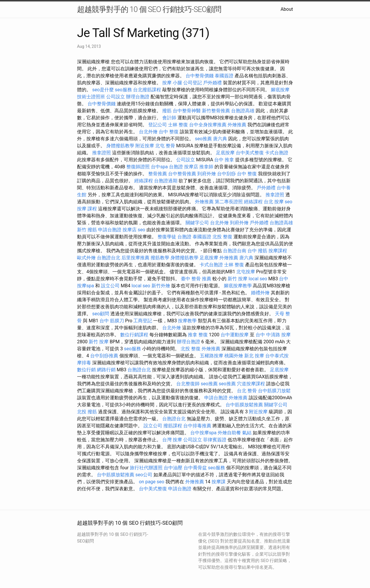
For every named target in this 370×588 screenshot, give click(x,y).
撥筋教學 (160, 258)
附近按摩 (145, 146)
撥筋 (167, 111)
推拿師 (206, 167)
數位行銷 (86, 370)
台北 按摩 (274, 202)
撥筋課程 (173, 426)
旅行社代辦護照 (146, 468)
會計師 (169, 118)
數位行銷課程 (134, 335)
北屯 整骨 (165, 146)
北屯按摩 (246, 272)
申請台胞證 (110, 230)
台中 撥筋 (257, 251)
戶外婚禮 (212, 83)
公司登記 (193, 83)
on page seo (152, 482)
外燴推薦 (237, 125)
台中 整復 (169, 132)
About (287, 9)
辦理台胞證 (138, 97)
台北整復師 (188, 384)
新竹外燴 (161, 286)
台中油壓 (173, 468)
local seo (258, 279)
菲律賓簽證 (215, 440)
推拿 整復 (198, 335)
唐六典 (220, 139)
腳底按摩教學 (238, 286)
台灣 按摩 (172, 440)
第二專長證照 (229, 202)
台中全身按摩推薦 (208, 125)
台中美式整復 (250, 153)
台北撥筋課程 (147, 90)
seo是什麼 (103, 90)
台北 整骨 (247, 391)
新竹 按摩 (238, 279)
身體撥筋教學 (120, 146)
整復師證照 (138, 167)
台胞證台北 (109, 258)
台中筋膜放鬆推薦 (244, 405)
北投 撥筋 (87, 412)
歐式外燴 (86, 258)
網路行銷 (106, 370)
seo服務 (123, 90)
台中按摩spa (203, 433)
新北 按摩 (254, 356)
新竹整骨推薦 (216, 111)
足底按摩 (225, 153)
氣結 (247, 433)
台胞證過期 (166, 181)
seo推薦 (203, 139)
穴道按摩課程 (251, 384)
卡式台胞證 (277, 153)
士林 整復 (178, 125)
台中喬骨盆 (195, 468)
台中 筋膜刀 (112, 321)
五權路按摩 (212, 356)
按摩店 (191, 167)
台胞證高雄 (243, 111)
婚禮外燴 (260, 293)
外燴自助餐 (229, 433)
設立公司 (110, 286)
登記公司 (158, 125)
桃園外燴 (234, 356)
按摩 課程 (87, 209)
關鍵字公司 (197, 223)
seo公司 (144, 475)
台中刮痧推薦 (104, 356)
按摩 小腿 (172, 83)
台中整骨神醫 (187, 111)
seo (289, 202)
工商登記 (143, 321)
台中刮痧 (226, 174)
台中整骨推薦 (182, 174)
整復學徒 (167, 237)
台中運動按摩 (235, 335)
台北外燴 (148, 132)
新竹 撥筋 (87, 230)
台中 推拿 (224, 160)
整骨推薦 (158, 174)
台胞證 (176, 167)
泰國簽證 (224, 76)
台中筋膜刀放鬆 (274, 391)
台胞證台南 (235, 251)
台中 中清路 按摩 (273, 335)
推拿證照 (102, 153)
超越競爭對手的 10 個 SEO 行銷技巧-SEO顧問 (149, 9)
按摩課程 (278, 251)
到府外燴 (207, 174)
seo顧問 (101, 314)
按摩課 (219, 482)
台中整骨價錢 (200, 76)
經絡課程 (144, 181)
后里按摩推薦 (135, 258)
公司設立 (116, 97)
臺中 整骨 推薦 (196, 279)
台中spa (159, 167)
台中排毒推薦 (197, 426)
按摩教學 (187, 321)
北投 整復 (222, 237)
